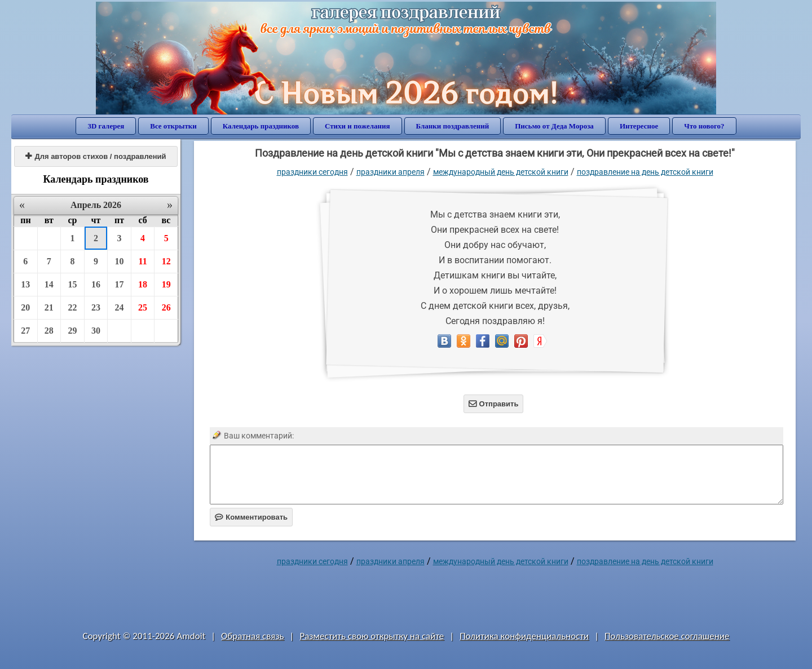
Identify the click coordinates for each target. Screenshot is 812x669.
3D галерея (106, 126)
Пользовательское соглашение (667, 636)
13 (25, 284)
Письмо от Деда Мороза (554, 126)
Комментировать (251, 517)
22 (72, 307)
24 (120, 307)
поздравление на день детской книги (645, 172)
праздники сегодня (312, 172)
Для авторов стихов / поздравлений (96, 156)
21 (49, 307)
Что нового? (704, 126)
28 (49, 331)
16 (96, 284)
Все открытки (173, 126)
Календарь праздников (261, 126)
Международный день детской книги (501, 172)
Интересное (639, 126)
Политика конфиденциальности (524, 636)
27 (25, 331)
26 (166, 307)
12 (166, 261)
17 (120, 284)
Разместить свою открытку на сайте (372, 636)
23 (96, 307)
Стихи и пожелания (358, 126)
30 (96, 331)
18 (143, 284)
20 (25, 307)
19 (166, 284)
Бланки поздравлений (453, 126)
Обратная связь (253, 636)
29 (72, 331)
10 (120, 261)
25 (143, 307)
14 (49, 284)
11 (143, 261)
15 (72, 284)
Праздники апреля (390, 172)
